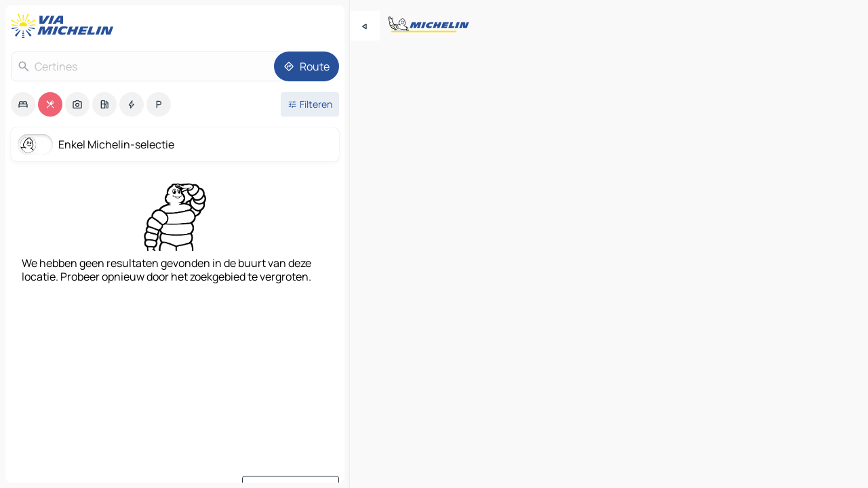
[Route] (307, 66)
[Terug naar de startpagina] (65, 26)
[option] (23, 104)
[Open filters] (310, 104)
